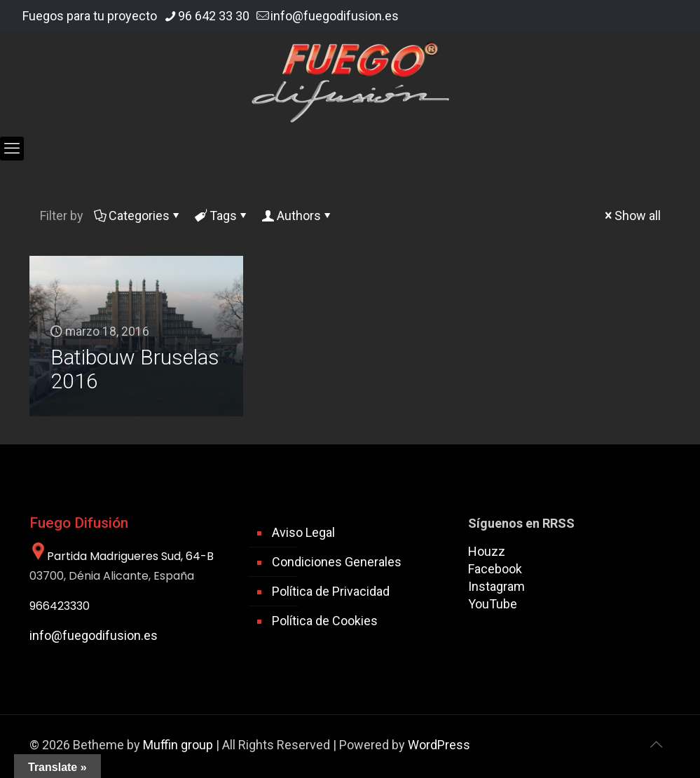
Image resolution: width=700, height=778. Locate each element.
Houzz (487, 551)
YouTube (493, 604)
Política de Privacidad (331, 591)
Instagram (496, 586)
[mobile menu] (12, 149)
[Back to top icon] (657, 744)
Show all (631, 216)
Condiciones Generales (337, 562)
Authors (298, 216)
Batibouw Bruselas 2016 (135, 369)
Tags (222, 216)
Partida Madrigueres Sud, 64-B (122, 556)
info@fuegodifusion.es (94, 635)
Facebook (495, 569)
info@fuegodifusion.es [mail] (335, 16)
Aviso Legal (303, 532)
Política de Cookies (325, 621)
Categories (138, 216)
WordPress (439, 745)
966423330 (60, 606)
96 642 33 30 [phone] (214, 16)
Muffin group (178, 745)
